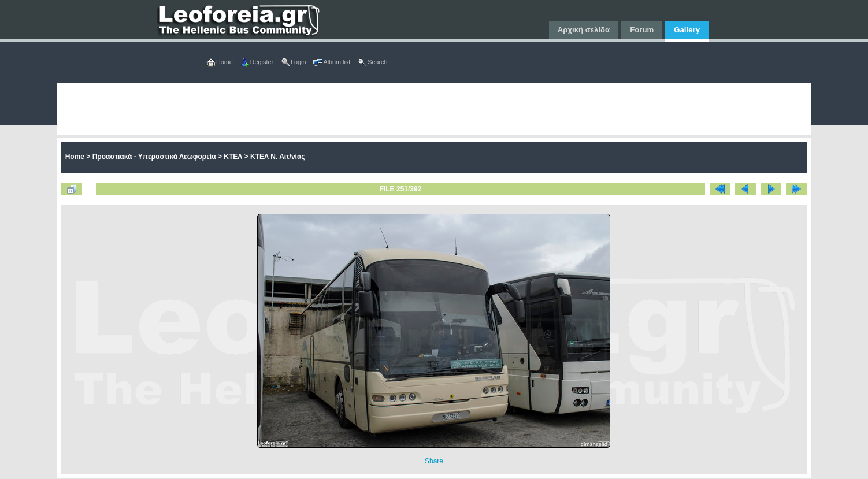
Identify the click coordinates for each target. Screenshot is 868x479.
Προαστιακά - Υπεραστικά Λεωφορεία (154, 157)
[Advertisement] (403, 109)
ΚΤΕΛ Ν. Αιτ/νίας (278, 157)
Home (75, 157)
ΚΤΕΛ (233, 157)
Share (434, 461)
